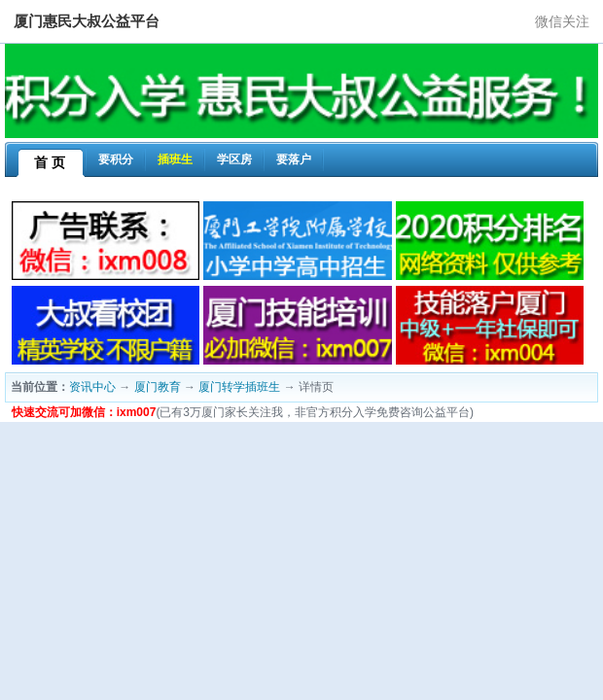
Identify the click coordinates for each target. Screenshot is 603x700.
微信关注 (562, 21)
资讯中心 (92, 387)
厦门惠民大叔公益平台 (87, 21)
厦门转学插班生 (239, 387)
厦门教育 (158, 387)
